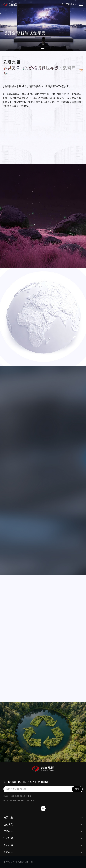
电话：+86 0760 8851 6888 (17, 796)
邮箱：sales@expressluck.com (19, 800)
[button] (42, 48)
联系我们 (8, 838)
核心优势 (8, 824)
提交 (77, 789)
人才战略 (8, 845)
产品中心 (8, 831)
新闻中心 (8, 852)
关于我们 (8, 817)
